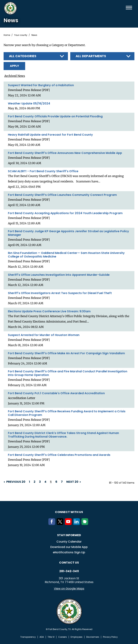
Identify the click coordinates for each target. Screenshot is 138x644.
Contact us (69, 562)
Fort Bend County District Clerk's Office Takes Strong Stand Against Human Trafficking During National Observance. (63, 435)
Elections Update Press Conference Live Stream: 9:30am (49, 311)
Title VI (51, 637)
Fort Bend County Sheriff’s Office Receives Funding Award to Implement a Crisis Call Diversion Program (67, 413)
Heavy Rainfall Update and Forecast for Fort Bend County (50, 135)
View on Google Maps (69, 588)
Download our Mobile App (69, 547)
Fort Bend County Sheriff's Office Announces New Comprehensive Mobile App (65, 153)
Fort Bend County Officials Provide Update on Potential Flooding (55, 116)
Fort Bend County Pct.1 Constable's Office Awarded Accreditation (56, 393)
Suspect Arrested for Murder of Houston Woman (44, 335)
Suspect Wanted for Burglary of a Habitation (41, 85)
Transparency (28, 637)
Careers (63, 637)
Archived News (14, 76)
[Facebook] (52, 524)
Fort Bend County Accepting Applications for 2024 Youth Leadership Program (65, 213)
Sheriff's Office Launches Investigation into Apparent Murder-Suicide (59, 275)
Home (7, 35)
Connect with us (69, 512)
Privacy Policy (110, 637)
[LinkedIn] (77, 524)
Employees (77, 637)
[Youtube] (69, 524)
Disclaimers (93, 637)
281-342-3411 (69, 571)
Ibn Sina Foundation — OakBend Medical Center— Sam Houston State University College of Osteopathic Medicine (66, 255)
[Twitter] (61, 524)
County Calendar (69, 541)
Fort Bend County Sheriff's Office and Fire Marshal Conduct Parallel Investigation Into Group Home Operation (68, 373)
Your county (21, 35)
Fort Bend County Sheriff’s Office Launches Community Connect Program (62, 195)
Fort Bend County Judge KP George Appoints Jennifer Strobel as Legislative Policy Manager (68, 233)
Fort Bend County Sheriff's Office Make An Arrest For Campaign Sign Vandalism (66, 353)
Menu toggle (129, 8)
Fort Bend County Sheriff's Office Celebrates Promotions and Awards (59, 455)
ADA (42, 637)
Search (123, 8)
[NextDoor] (86, 524)
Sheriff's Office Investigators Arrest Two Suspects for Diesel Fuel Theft (60, 293)
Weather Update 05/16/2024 (29, 103)
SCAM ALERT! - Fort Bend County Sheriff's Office (43, 171)
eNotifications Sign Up (69, 552)
